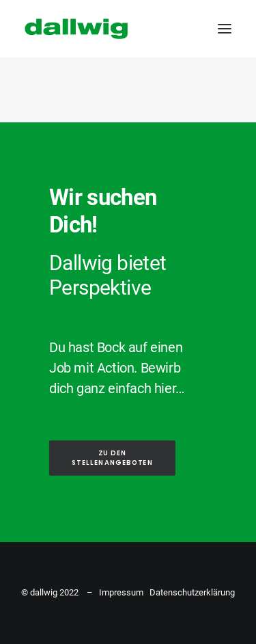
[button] (225, 29)
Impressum (121, 592)
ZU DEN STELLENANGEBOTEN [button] (112, 458)
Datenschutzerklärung (192, 592)
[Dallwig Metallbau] (76, 29)
